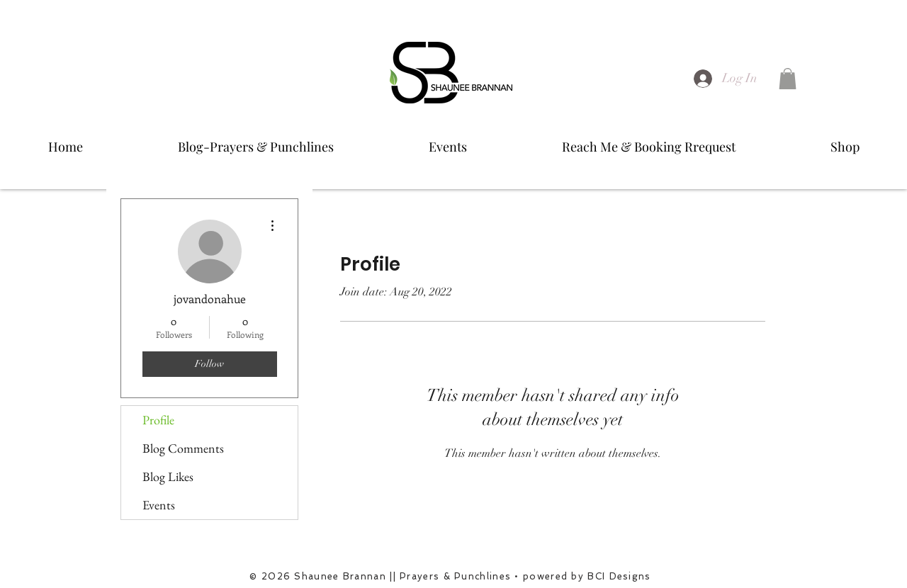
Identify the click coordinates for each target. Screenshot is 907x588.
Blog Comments (183, 448)
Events (159, 505)
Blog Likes (168, 476)
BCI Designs (619, 576)
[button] (788, 79)
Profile (158, 420)
